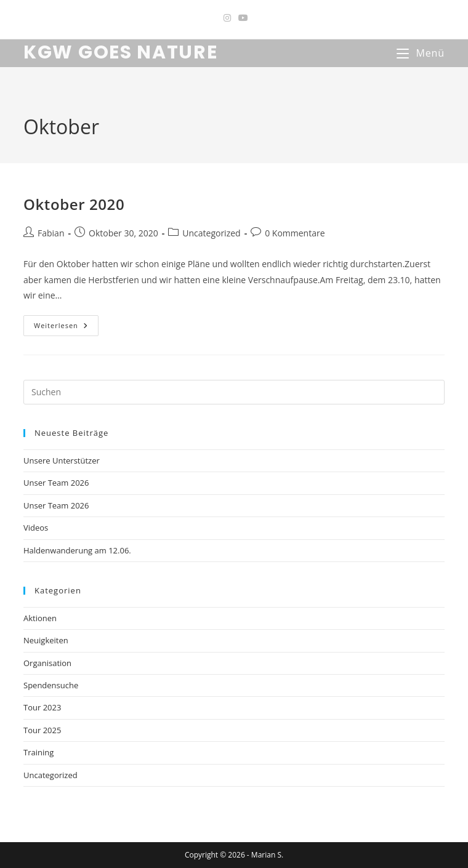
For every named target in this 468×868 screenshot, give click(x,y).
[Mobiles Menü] (421, 53)
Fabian (51, 233)
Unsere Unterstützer (62, 460)
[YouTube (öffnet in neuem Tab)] (241, 18)
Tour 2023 (42, 707)
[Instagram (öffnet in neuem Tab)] (227, 18)
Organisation (47, 663)
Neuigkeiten (46, 640)
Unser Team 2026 (56, 483)
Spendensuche (51, 685)
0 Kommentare (295, 233)
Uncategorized (211, 233)
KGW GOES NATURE (121, 52)
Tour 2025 (42, 730)
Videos (36, 528)
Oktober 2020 (74, 204)
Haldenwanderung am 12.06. (77, 550)
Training (38, 752)
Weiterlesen (66, 328)
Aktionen (40, 618)
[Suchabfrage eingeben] (234, 392)
